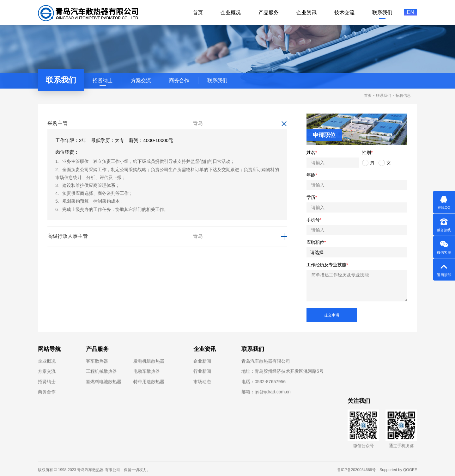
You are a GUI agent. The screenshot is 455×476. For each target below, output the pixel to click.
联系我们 (217, 80)
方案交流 (141, 80)
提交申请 (332, 315)
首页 (368, 96)
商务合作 (179, 80)
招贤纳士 (103, 80)
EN (410, 12)
